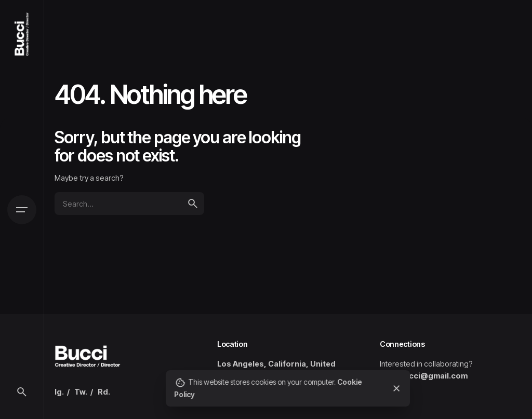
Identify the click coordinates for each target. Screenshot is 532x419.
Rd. (104, 392)
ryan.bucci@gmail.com (424, 376)
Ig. (59, 392)
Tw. (81, 392)
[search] (193, 204)
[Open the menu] (22, 210)
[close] (397, 388)
